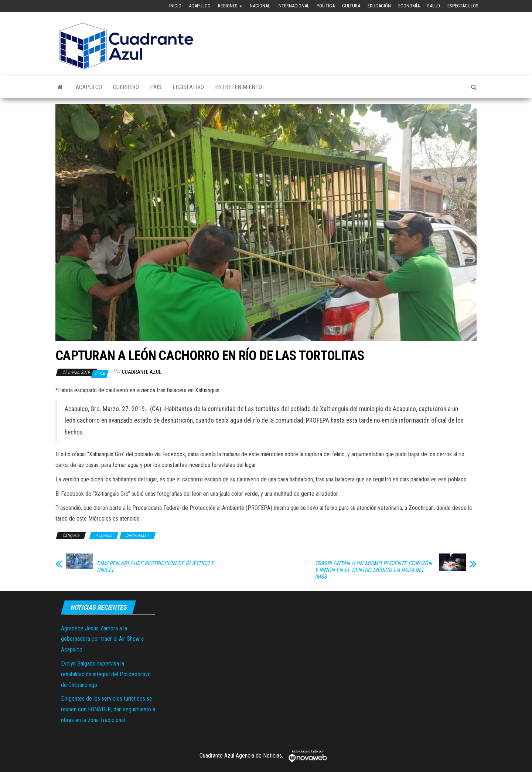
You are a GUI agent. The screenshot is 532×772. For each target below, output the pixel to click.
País (156, 87)
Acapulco (200, 6)
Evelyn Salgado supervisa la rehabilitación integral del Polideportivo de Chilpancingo (106, 674)
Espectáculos (463, 6)
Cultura (351, 6)
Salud (434, 6)
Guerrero (126, 87)
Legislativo (188, 87)
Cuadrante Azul (141, 372)
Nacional (260, 6)
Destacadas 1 (138, 535)
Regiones (230, 6)
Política (326, 6)
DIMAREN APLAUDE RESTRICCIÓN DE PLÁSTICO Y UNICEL (155, 567)
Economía (409, 6)
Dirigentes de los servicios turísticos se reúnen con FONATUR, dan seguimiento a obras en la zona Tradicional (108, 709)
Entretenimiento (238, 87)
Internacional (293, 6)
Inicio (175, 6)
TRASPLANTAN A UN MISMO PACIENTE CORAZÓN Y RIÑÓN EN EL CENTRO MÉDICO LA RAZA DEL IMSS (373, 570)
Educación (379, 6)
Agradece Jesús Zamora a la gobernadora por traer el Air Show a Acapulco (102, 639)
